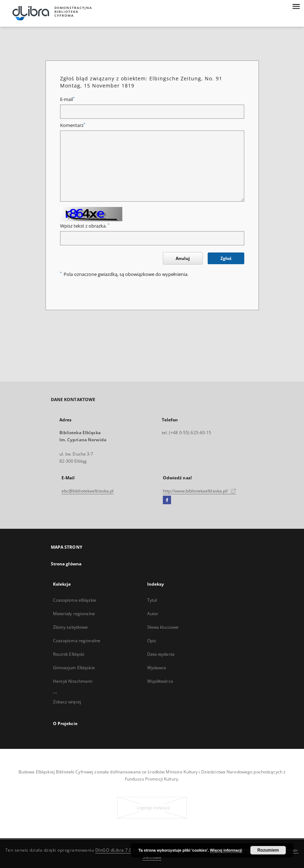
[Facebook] (167, 500)
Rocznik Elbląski (69, 654)
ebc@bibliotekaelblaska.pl (88, 491)
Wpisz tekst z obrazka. (85, 226)
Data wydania (161, 654)
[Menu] (296, 6)
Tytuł (152, 600)
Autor (153, 614)
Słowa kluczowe (163, 627)
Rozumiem (268, 850)
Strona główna (66, 564)
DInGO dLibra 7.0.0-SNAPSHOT (128, 850)
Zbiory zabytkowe (71, 627)
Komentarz (73, 125)
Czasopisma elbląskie (75, 600)
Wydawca (157, 668)
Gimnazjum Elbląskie (74, 668)
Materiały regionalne (74, 614)
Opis (152, 641)
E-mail (67, 99)
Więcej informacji (226, 850)
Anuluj (183, 258)
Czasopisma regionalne (77, 641)
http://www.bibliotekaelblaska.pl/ (199, 491)
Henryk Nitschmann (73, 681)
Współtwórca (160, 681)
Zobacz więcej (67, 702)
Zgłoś (226, 258)
